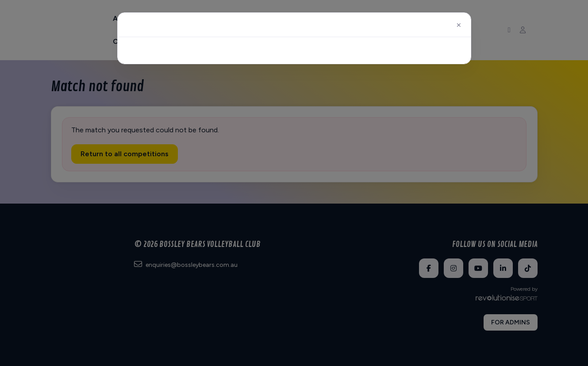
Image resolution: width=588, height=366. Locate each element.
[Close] (459, 25)
